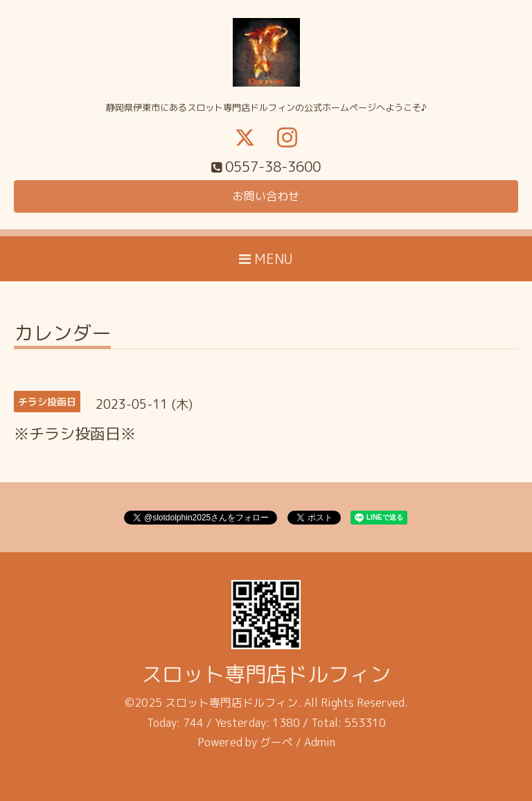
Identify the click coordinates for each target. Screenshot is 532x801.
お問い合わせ (266, 196)
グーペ (276, 742)
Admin (320, 742)
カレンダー (62, 335)
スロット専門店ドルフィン (266, 674)
